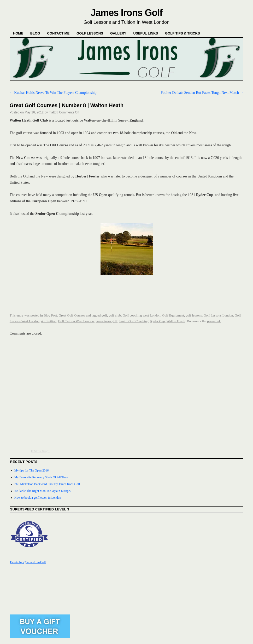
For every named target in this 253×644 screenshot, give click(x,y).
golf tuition (49, 321)
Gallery (118, 33)
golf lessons (194, 315)
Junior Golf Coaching (134, 321)
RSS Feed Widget (40, 451)
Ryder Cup (157, 321)
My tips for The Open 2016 (31, 470)
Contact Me (58, 33)
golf (104, 315)
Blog (35, 33)
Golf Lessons (90, 33)
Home (18, 33)
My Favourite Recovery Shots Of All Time (41, 477)
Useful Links (146, 33)
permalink (214, 321)
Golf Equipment (173, 315)
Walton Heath (176, 321)
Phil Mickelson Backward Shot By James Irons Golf (47, 484)
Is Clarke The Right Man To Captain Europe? (43, 491)
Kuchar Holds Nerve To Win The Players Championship (53, 93)
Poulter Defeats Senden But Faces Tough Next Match (202, 93)
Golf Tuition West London (76, 321)
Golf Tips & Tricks (183, 33)
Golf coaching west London (141, 315)
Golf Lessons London (218, 315)
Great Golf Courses (72, 315)
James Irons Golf (126, 13)
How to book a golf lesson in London (38, 498)
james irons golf (107, 321)
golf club (115, 315)
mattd (52, 112)
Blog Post (50, 315)
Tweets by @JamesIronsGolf (28, 562)
